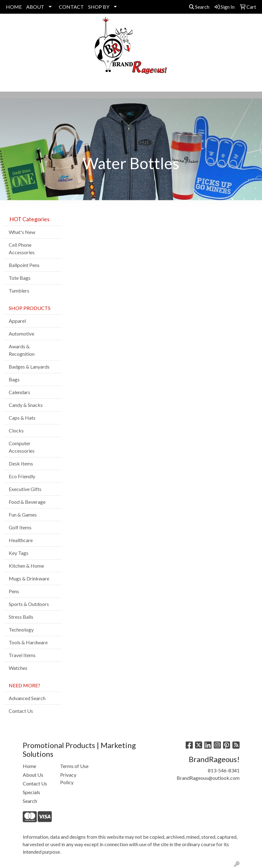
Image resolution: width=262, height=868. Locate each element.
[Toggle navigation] (10, 85)
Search (199, 7)
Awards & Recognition (22, 350)
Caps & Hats (22, 418)
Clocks (16, 430)
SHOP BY (99, 7)
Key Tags (19, 553)
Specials (31, 792)
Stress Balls (21, 617)
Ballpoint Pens (24, 265)
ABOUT (35, 7)
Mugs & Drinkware (29, 578)
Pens (14, 591)
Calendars (19, 392)
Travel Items (22, 655)
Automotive (21, 334)
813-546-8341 (224, 770)
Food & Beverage (27, 502)
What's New (22, 232)
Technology (21, 630)
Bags (14, 379)
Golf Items (20, 527)
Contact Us (21, 711)
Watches (18, 668)
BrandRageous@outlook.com (208, 778)
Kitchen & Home (26, 566)
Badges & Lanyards (29, 367)
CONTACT (71, 7)
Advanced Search (27, 698)
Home (29, 766)
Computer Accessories (22, 447)
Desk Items (21, 463)
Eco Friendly (22, 476)
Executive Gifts (25, 489)
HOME (14, 7)
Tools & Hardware (28, 642)
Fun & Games (23, 515)
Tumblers (19, 291)
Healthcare (21, 540)
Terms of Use (74, 766)
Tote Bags (20, 278)
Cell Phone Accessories (22, 248)
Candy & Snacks (26, 405)
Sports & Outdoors (29, 604)
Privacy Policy (68, 778)
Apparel (17, 321)
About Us (33, 775)
